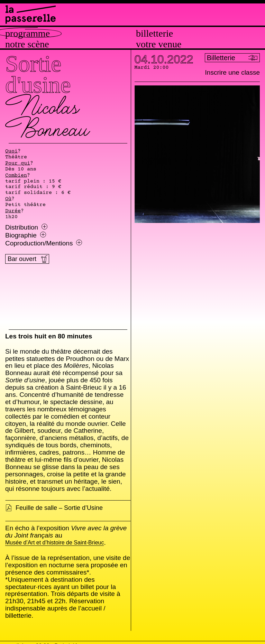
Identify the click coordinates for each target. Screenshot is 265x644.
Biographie (26, 235)
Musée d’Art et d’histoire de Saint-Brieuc (54, 543)
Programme (28, 34)
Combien (16, 176)
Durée (13, 211)
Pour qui (18, 164)
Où (8, 199)
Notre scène (27, 44)
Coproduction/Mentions (44, 243)
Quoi (11, 151)
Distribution (26, 227)
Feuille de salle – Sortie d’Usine (59, 508)
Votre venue (159, 44)
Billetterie (154, 34)
